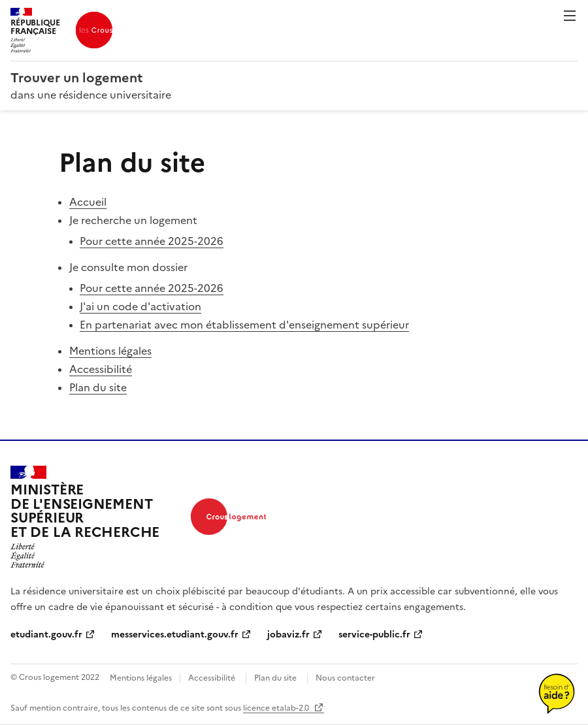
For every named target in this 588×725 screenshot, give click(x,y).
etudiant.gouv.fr (46, 635)
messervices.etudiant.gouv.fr (175, 635)
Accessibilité (101, 369)
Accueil (88, 202)
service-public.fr (374, 635)
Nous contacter (345, 678)
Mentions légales (110, 351)
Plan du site (98, 387)
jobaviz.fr (288, 635)
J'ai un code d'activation (140, 306)
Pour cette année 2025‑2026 (152, 241)
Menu (570, 16)
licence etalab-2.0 (277, 708)
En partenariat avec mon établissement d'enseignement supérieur (244, 325)
